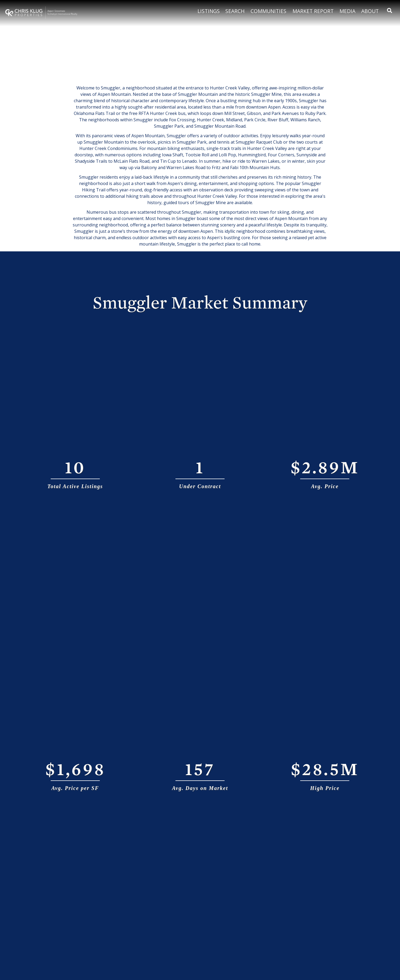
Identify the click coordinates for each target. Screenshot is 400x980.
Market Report (313, 11)
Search (235, 11)
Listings (209, 11)
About (370, 11)
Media (347, 11)
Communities (268, 11)
